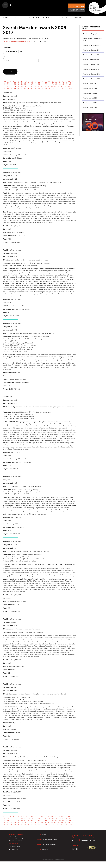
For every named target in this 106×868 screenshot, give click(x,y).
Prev (4, 81)
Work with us (46, 849)
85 (72, 87)
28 (22, 83)
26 (15, 83)
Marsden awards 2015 (90, 93)
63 (70, 85)
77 (45, 87)
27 (18, 83)
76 (42, 87)
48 (18, 85)
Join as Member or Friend (50, 839)
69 (18, 87)
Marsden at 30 (91, 120)
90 (18, 89)
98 (46, 89)
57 (49, 85)
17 (55, 81)
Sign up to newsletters (83, 836)
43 (73, 83)
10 (32, 81)
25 (11, 83)
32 (36, 83)
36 (49, 83)
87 (8, 89)
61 (63, 85)
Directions (14, 849)
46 (11, 85)
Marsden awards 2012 (90, 108)
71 (25, 87)
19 (62, 81)
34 (42, 83)
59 (56, 85)
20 (66, 81)
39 (60, 83)
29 (25, 83)
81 (59, 87)
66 (8, 87)
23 (5, 83)
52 (32, 85)
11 (35, 81)
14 (45, 81)
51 (29, 85)
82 (62, 87)
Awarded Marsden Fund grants (52, 18)
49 (22, 85)
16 (52, 81)
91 (22, 89)
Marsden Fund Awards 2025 (92, 45)
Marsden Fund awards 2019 (91, 74)
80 (55, 87)
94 (32, 89)
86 (5, 89)
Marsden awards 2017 (90, 84)
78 (48, 87)
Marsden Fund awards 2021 (91, 64)
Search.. (7, 57)
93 (29, 89)
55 (42, 85)
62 (67, 85)
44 (5, 85)
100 (53, 89)
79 (52, 87)
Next (71, 89)
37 (53, 83)
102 (62, 89)
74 (35, 87)
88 (11, 89)
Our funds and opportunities (23, 18)
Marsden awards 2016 (90, 88)
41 (67, 83)
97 (42, 89)
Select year (7, 47)
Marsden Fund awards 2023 (91, 55)
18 (59, 81)
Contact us (15, 844)
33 (39, 83)
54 (39, 85)
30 (29, 83)
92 (25, 89)
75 (38, 87)
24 (8, 83)
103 (66, 89)
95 (36, 89)
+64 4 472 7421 (16, 847)
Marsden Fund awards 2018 (91, 79)
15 (49, 81)
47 (15, 85)
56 (46, 85)
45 (8, 85)
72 (28, 87)
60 (60, 85)
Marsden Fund (37, 18)
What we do (10, 18)
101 (57, 89)
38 (56, 83)
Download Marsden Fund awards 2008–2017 (19, 42)
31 (32, 83)
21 (69, 81)
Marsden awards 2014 (90, 98)
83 (66, 87)
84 (69, 87)
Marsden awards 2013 (90, 103)
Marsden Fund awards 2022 (91, 60)
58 (53, 85)
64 (73, 85)
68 (15, 87)
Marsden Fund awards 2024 (91, 50)
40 (63, 83)
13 (42, 81)
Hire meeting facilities (48, 844)
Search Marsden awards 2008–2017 (72, 18)
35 (46, 83)
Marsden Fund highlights (90, 34)
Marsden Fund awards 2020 (92, 69)
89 (15, 89)
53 (36, 85)
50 (25, 85)
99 (49, 89)
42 (70, 83)
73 (32, 87)
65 (5, 87)
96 (39, 89)
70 (22, 87)
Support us (45, 835)
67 (11, 87)
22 (72, 81)
